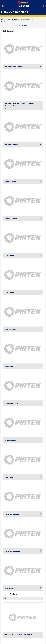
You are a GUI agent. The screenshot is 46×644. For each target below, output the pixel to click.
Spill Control (17, 19)
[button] (23, 599)
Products (9, 19)
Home (3, 19)
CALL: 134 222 (24, 6)
